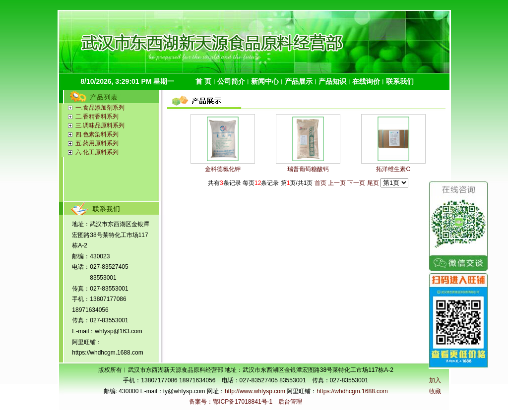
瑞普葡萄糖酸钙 (308, 169)
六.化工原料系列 (97, 152)
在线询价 (366, 81)
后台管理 (290, 402)
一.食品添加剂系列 (100, 108)
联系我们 (400, 81)
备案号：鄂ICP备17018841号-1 (231, 402)
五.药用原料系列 (97, 143)
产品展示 (299, 81)
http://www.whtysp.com (255, 391)
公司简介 (231, 81)
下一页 (356, 183)
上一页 (337, 183)
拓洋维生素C (393, 169)
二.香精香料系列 (97, 117)
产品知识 (332, 81)
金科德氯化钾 (223, 169)
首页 (320, 183)
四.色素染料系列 (97, 134)
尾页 (373, 183)
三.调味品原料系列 (100, 125)
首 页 (203, 81)
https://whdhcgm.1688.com (352, 391)
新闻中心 (265, 81)
